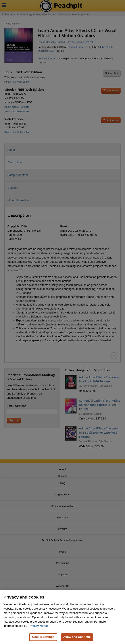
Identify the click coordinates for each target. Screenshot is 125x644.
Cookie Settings (43, 639)
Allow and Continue (77, 639)
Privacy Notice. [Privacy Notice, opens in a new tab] (39, 628)
